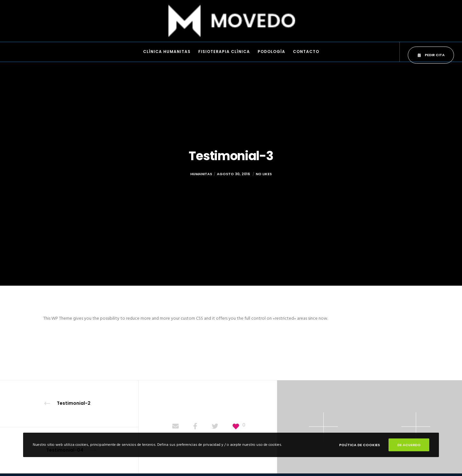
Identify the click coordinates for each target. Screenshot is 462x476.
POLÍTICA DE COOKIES (359, 445)
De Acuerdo (409, 445)
